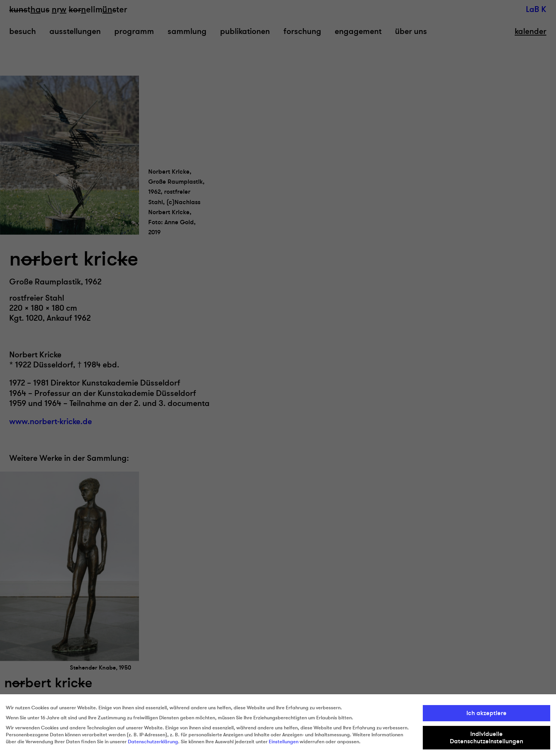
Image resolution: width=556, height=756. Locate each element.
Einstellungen (284, 742)
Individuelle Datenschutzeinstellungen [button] (486, 737)
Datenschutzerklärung (153, 742)
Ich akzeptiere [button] (486, 713)
